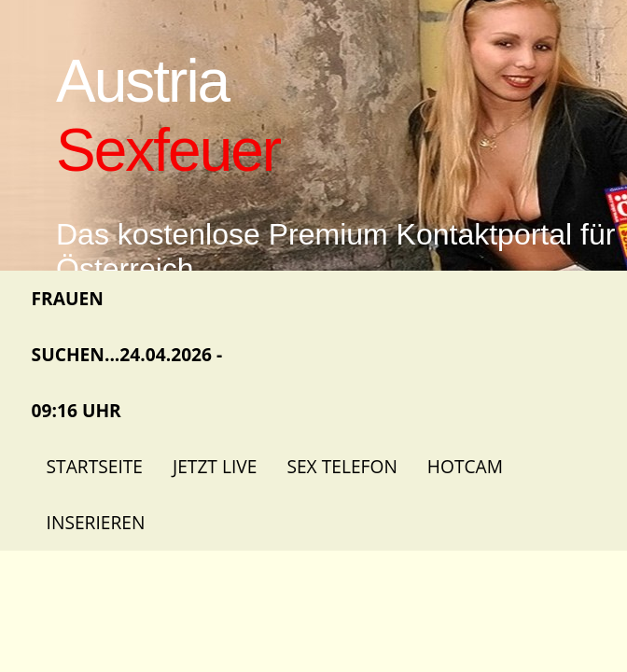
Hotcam (465, 466)
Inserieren (96, 522)
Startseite (95, 466)
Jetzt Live (215, 466)
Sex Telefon (341, 466)
